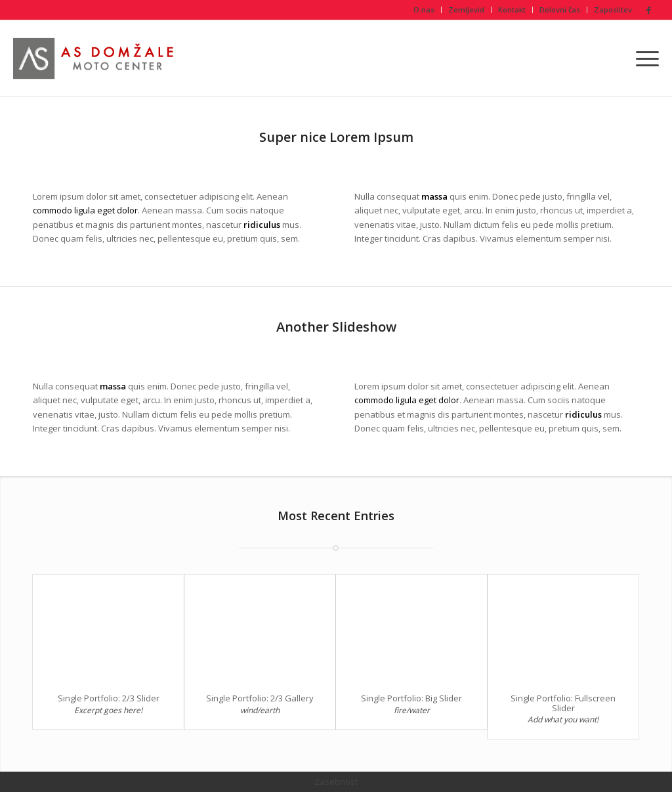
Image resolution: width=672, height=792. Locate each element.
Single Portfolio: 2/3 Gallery (260, 698)
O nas (424, 10)
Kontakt (512, 10)
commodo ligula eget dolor (85, 210)
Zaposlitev (613, 10)
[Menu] (643, 58)
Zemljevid (466, 10)
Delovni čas (560, 10)
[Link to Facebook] (649, 10)
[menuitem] (424, 10)
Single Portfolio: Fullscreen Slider (563, 703)
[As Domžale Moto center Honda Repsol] (96, 58)
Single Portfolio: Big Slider (411, 698)
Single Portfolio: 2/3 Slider (109, 698)
